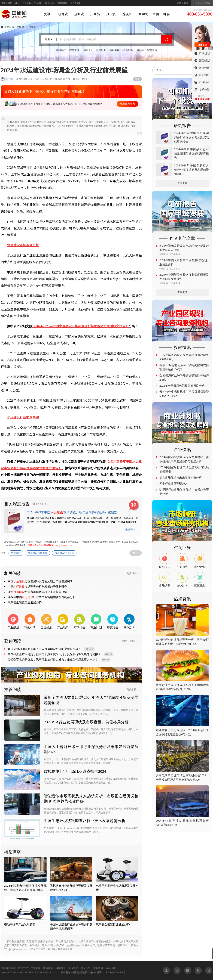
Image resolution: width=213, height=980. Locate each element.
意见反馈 (86, 968)
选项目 (127, 14)
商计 (17, 3)
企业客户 (73, 968)
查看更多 (182, 183)
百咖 (156, 14)
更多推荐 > (132, 689)
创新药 (140, 50)
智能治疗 (61, 50)
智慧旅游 (74, 50)
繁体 (137, 79)
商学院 (143, 14)
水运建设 (16, 553)
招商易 (95, 14)
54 (137, 553)
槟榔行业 (88, 50)
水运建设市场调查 (38, 553)
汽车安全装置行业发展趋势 (25, 602)
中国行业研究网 (79, 973)
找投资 (111, 14)
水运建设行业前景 (64, 553)
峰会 (167, 14)
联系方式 (23, 968)
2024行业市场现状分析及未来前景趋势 (37, 592)
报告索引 (98, 968)
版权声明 (48, 968)
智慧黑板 (152, 50)
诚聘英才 (61, 968)
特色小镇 (50, 3)
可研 (10, 3)
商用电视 (114, 50)
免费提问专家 (127, 104)
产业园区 (38, 3)
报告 (3, 3)
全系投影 (128, 50)
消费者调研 (62, 3)
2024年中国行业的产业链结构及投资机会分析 (42, 597)
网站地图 (111, 968)
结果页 (32, 27)
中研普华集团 (8, 968)
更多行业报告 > (130, 641)
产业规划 (27, 3)
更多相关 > (132, 573)
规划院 (79, 14)
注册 (186, 3)
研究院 (63, 14)
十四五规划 (76, 3)
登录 (179, 3)
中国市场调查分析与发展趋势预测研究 (37, 587)
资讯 (47, 14)
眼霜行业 (101, 50)
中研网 (20, 27)
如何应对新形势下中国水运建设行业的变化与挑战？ (45, 92)
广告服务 (36, 968)
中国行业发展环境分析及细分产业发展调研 (40, 581)
